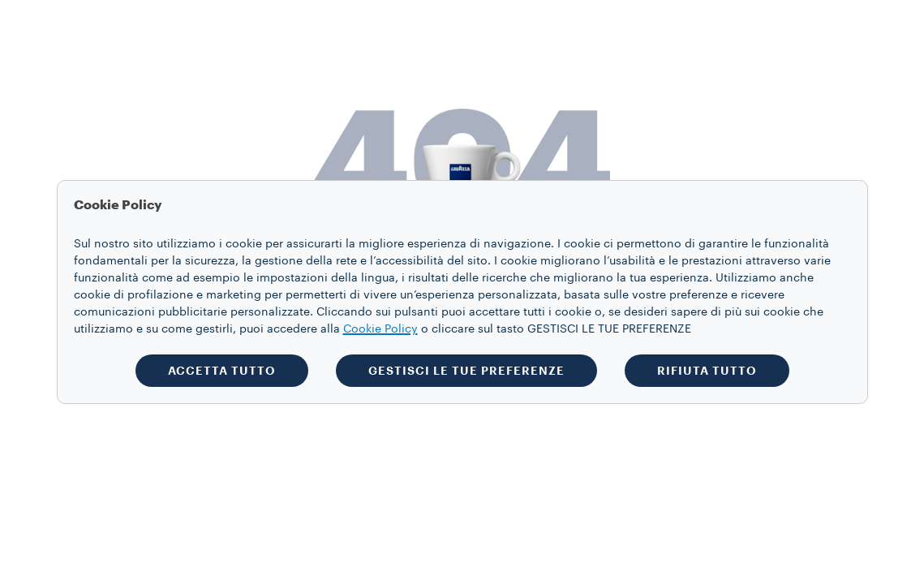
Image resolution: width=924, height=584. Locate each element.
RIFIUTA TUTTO (707, 371)
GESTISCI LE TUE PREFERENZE (466, 371)
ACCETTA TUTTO (222, 371)
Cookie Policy (380, 329)
